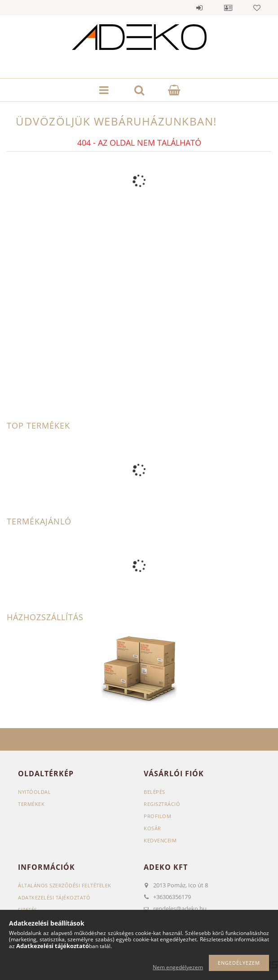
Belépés (199, 8)
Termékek (31, 804)
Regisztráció (162, 804)
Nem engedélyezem (178, 967)
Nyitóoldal (34, 792)
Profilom (157, 816)
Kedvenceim (160, 840)
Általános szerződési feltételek (65, 885)
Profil (228, 8)
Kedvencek (257, 8)
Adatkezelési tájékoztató (54, 897)
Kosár (152, 828)
